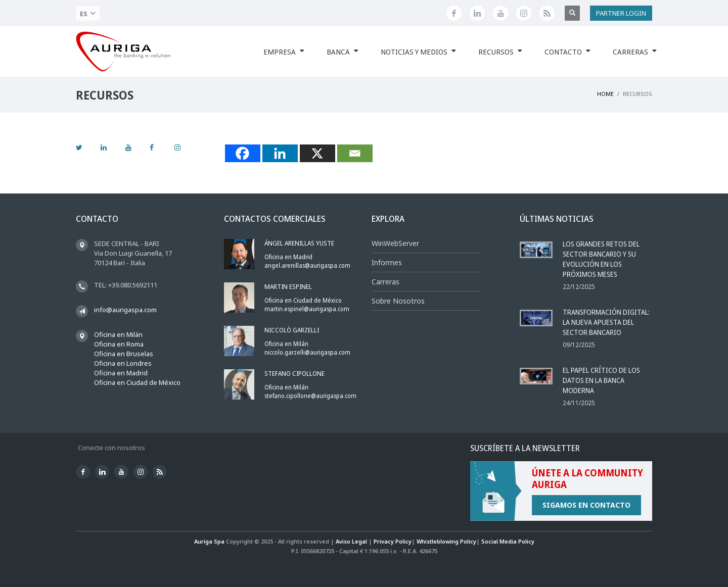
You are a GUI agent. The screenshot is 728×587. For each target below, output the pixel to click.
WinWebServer (395, 243)
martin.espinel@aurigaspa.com (307, 309)
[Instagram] (524, 13)
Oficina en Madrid (121, 373)
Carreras (385, 282)
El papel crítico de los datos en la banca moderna (601, 380)
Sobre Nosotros (398, 301)
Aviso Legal (351, 541)
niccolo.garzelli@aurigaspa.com (307, 352)
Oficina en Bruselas (124, 354)
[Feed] (547, 13)
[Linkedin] (477, 13)
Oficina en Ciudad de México (137, 382)
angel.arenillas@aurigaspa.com (307, 265)
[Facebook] (454, 13)
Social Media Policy (508, 541)
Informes (387, 262)
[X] (317, 153)
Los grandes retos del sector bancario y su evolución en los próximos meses (601, 259)
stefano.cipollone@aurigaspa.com (310, 396)
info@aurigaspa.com (125, 310)
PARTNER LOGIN (621, 13)
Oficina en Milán (118, 334)
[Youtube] (500, 13)
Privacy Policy (393, 541)
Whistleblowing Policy (446, 541)
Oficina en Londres (123, 363)
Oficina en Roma (119, 344)
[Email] (355, 153)
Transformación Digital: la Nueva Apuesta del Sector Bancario (606, 322)
